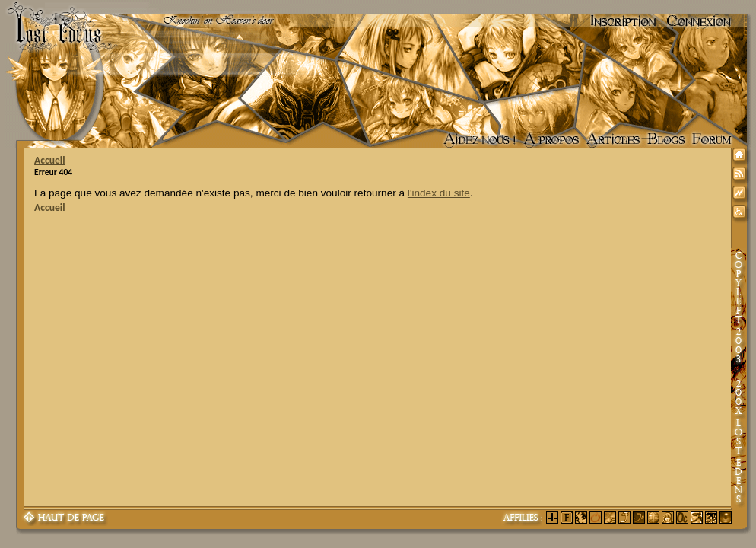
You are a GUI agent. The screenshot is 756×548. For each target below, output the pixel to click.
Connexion (699, 21)
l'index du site (439, 193)
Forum (712, 140)
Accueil (49, 160)
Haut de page (65, 518)
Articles (613, 140)
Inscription (623, 21)
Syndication (742, 176)
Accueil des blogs (666, 140)
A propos (551, 140)
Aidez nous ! (480, 140)
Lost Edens (53, 21)
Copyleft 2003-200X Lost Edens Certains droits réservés (739, 378)
